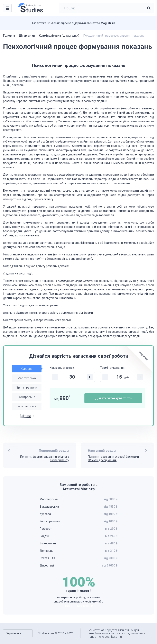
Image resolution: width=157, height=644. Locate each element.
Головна (9, 36)
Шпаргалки (27, 36)
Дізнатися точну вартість (113, 398)
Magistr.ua (108, 23)
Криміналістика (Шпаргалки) (59, 36)
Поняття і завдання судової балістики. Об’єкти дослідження (114, 458)
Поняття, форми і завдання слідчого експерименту (45, 458)
